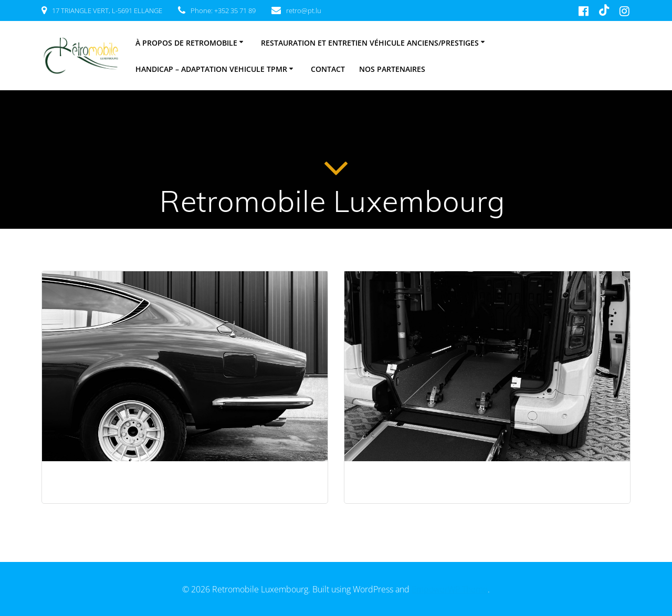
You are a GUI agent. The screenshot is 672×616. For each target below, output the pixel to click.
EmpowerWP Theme (450, 589)
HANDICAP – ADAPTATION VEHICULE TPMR (211, 69)
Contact (328, 69)
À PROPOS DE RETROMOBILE (186, 43)
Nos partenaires (392, 69)
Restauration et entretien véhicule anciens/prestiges (370, 43)
